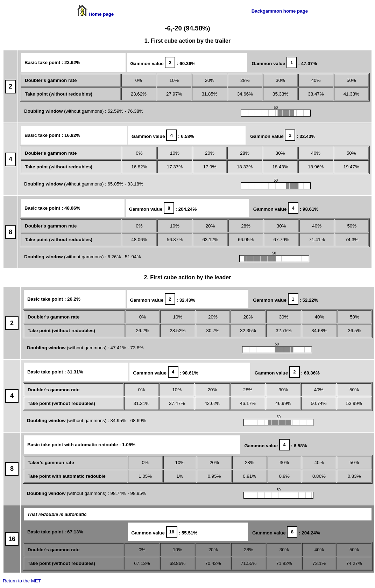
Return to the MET (22, 581)
